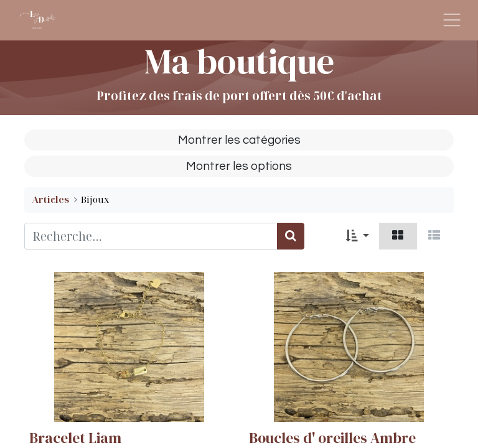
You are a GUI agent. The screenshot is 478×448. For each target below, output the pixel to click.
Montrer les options (239, 166)
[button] (357, 236)
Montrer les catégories (239, 140)
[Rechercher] (291, 236)
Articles (50, 199)
